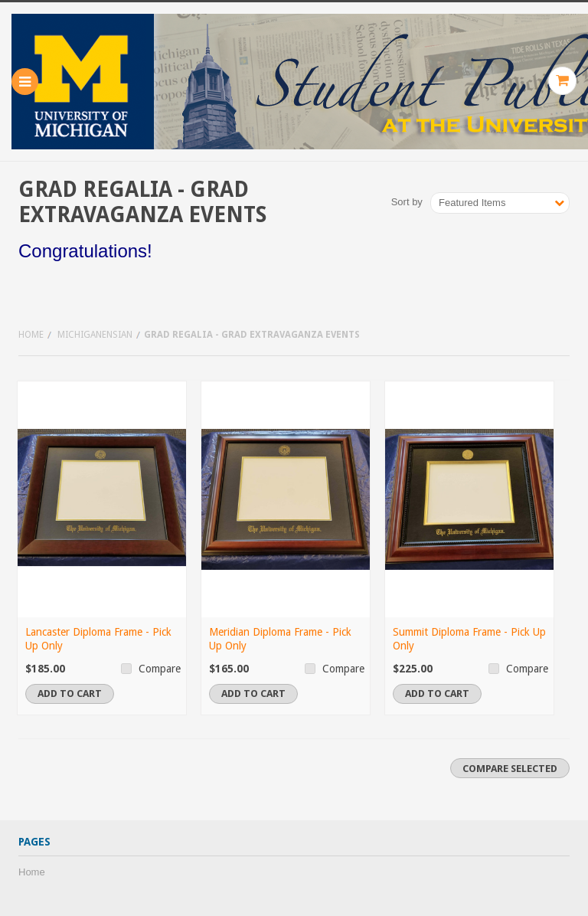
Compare (160, 669)
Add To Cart (70, 694)
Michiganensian (95, 335)
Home (31, 335)
